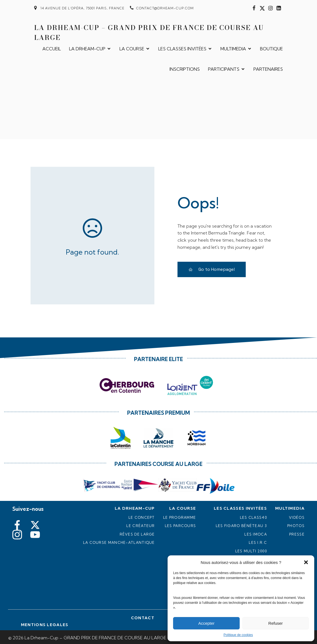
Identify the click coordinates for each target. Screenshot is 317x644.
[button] (306, 562)
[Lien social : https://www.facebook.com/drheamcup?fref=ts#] (254, 8)
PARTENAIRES (268, 68)
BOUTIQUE (271, 48)
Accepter (206, 623)
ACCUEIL (52, 48)
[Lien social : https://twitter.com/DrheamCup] (262, 8)
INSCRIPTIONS (185, 68)
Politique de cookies (238, 635)
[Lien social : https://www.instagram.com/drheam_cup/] (270, 8)
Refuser (276, 623)
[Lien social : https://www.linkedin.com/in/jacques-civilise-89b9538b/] (279, 8)
